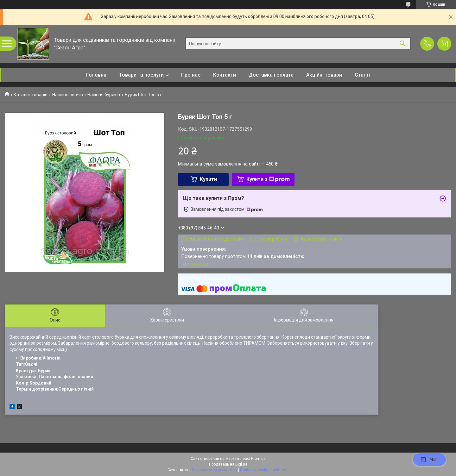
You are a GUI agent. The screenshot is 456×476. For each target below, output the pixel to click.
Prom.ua (258, 459)
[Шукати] (402, 44)
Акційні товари (324, 75)
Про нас (191, 75)
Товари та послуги (141, 75)
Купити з (268, 179)
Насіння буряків (104, 95)
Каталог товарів (31, 95)
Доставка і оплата (271, 75)
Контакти (225, 75)
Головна (96, 75)
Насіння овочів (68, 95)
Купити (208, 179)
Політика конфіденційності (264, 470)
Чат (429, 460)
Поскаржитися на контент (214, 470)
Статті (362, 75)
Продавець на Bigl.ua (228, 464)
